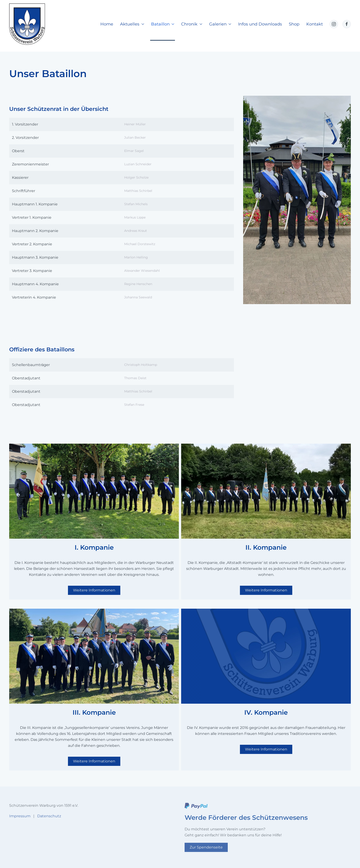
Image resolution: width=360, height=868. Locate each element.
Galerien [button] (220, 24)
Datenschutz (49, 816)
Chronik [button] (192, 24)
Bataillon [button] (163, 24)
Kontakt (315, 24)
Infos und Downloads (260, 24)
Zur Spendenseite (206, 847)
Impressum (20, 816)
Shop (294, 24)
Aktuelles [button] (132, 24)
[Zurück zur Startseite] (27, 24)
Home (107, 24)
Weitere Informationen (94, 590)
